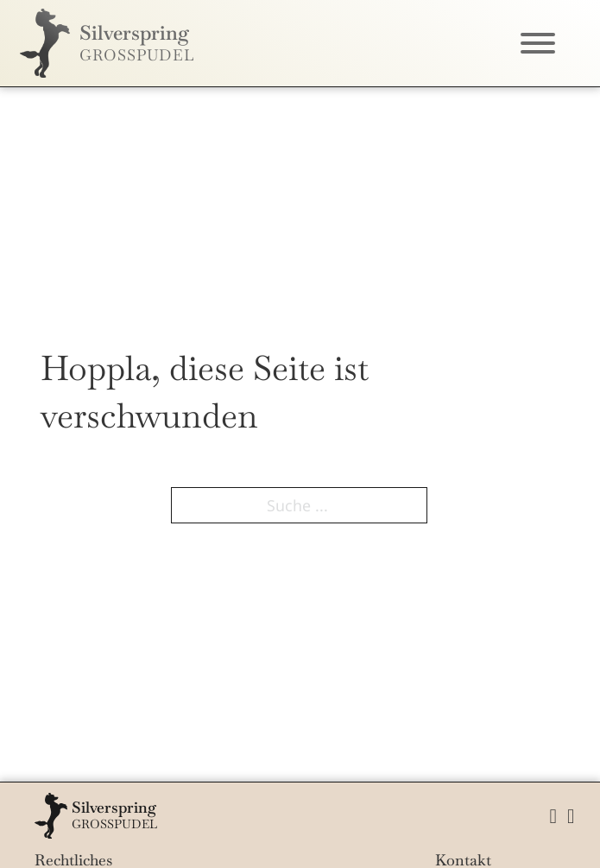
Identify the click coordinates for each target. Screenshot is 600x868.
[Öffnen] (538, 43)
